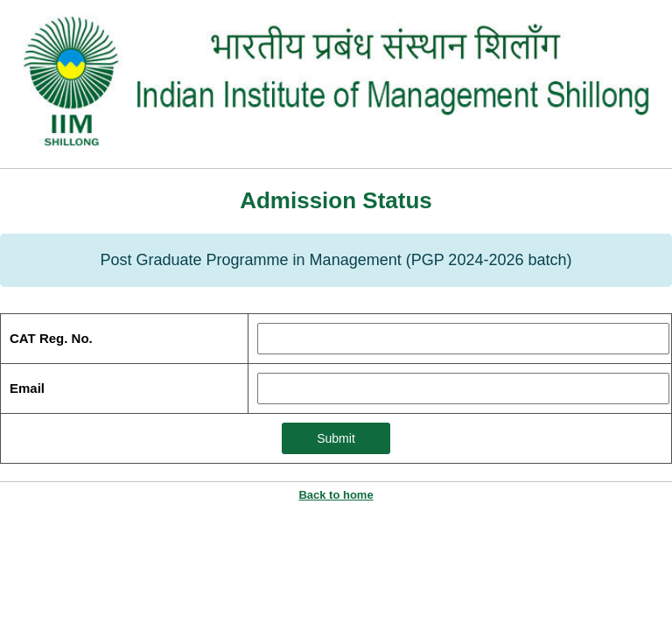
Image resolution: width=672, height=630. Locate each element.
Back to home (336, 495)
